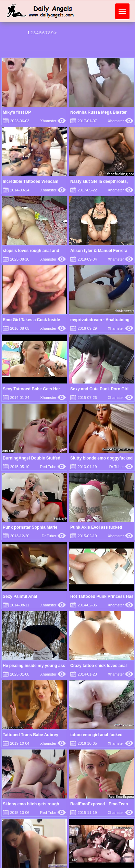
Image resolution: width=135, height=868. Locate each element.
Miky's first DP (17, 112)
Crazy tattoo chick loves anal (99, 666)
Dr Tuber (121, 467)
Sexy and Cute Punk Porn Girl (99, 389)
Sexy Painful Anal (20, 596)
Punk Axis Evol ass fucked (96, 527)
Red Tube (53, 467)
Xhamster (53, 121)
